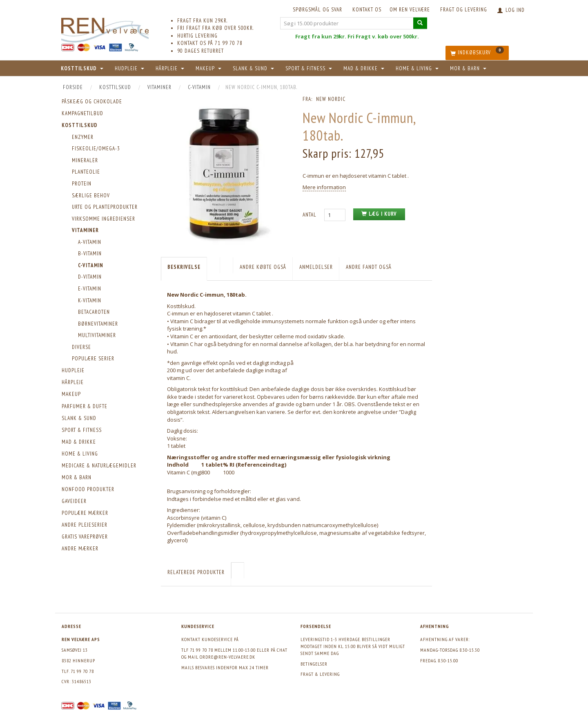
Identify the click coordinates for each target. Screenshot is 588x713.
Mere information (324, 187)
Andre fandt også (369, 267)
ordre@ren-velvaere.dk (227, 657)
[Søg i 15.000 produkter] (420, 23)
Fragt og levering (464, 10)
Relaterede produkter (196, 572)
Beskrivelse (184, 267)
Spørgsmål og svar (317, 10)
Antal (310, 215)
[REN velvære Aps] (105, 28)
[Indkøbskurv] (477, 53)
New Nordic (331, 99)
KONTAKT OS (367, 10)
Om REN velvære (410, 10)
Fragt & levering (320, 674)
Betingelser (314, 664)
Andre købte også (263, 267)
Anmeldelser (316, 267)
